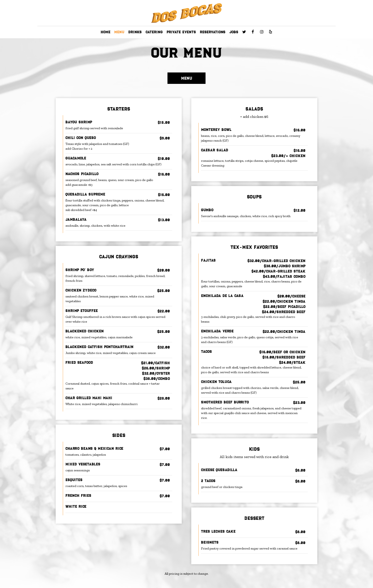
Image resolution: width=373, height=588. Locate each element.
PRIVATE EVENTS (181, 32)
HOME (106, 32)
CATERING (154, 32)
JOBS (234, 32)
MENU (119, 32)
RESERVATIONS (213, 32)
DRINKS (135, 32)
